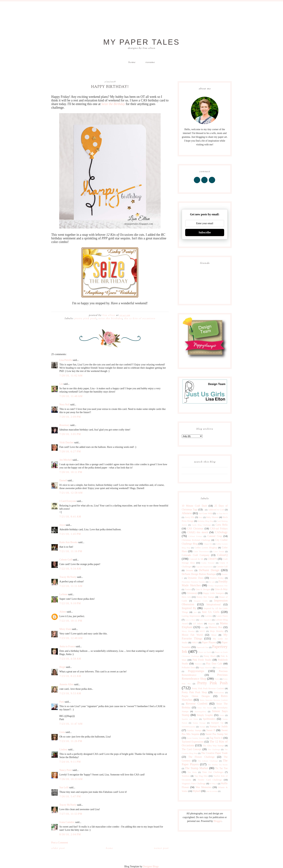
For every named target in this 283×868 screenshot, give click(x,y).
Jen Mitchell (66, 460)
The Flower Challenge (202, 757)
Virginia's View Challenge (194, 784)
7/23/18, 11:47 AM (71, 724)
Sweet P (211, 730)
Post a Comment (60, 843)
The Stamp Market (196, 768)
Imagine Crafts (201, 601)
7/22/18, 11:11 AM (71, 586)
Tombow (186, 776)
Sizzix (222, 715)
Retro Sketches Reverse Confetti (214, 700)
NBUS (195, 643)
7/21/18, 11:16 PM (71, 551)
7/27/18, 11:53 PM (71, 814)
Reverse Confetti (197, 704)
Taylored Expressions (193, 742)
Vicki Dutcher (67, 442)
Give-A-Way (221, 589)
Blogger (217, 821)
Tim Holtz (192, 772)
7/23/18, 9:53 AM (70, 693)
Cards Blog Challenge (201, 525)
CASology (221, 532)
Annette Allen (66, 684)
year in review (212, 791)
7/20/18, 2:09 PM (70, 417)
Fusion (188, 589)
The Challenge (214, 749)
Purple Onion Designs (196, 696)
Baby (201, 517)
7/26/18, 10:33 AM (71, 779)
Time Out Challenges (213, 772)
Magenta (212, 624)
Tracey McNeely (68, 577)
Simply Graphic (205, 715)
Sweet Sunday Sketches (196, 738)
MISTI (202, 631)
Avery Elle (190, 517)
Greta (62, 732)
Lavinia (208, 616)
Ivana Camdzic (67, 822)
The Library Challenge (208, 761)
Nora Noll (64, 405)
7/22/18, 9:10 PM (70, 603)
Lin (61, 384)
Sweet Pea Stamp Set (216, 734)
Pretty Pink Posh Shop (194, 692)
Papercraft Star (202, 647)
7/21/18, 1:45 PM (70, 534)
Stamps (202, 727)
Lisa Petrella (66, 360)
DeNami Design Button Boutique (199, 574)
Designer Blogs (151, 866)
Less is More (190, 620)
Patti (62, 702)
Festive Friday (217, 578)
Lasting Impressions (191, 616)
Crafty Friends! (208, 563)
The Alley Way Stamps (213, 746)
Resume (150, 62)
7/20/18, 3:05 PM (70, 434)
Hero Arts (186, 597)
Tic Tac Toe (221, 768)
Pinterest (198, 664)
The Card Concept (191, 749)
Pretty (217, 679)
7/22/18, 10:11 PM (71, 621)
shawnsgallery (201, 711)
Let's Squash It (205, 620)
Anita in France (67, 646)
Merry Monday (188, 631)
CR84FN (212, 559)
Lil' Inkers (198, 624)
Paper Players (209, 642)
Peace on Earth (205, 652)
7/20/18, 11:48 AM (71, 396)
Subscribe (205, 232)
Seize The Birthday (110, 319)
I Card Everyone (68, 501)
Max (203, 627)
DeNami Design (209, 570)
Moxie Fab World (192, 635)
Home (132, 62)
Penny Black (210, 656)
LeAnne (63, 594)
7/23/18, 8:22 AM (70, 676)
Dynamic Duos (196, 578)
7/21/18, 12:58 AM (71, 493)
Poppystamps (196, 671)
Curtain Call (222, 567)
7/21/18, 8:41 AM (70, 517)
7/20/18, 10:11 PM (71, 472)
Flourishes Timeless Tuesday (193, 582)
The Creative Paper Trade (214, 753)
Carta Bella (222, 525)
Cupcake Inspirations (204, 567)
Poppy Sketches (206, 667)
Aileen (63, 612)
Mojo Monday (217, 631)
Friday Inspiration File (218, 586)
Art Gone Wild (206, 513)
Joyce (62, 525)
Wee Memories (203, 787)
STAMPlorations (189, 727)
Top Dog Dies (201, 776)
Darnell (63, 480)
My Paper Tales (141, 42)
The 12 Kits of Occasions (140, 319)
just (195, 612)
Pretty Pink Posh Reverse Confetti (208, 688)
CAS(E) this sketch (198, 532)
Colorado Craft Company (196, 555)
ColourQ (222, 555)
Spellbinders (209, 719)
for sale (212, 582)
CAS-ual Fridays (219, 529)
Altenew (187, 513)
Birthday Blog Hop (205, 521)
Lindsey (63, 749)
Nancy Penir (66, 770)
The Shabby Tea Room (218, 765)
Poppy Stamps (222, 667)
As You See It (222, 513)
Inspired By (189, 608)
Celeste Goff (66, 560)
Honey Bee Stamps (206, 597)
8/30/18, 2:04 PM (70, 834)
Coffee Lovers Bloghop (206, 548)
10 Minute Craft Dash (194, 506)
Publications (219, 692)
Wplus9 (197, 791)
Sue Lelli (64, 787)
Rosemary (65, 425)
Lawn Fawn (222, 616)
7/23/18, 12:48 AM (71, 638)
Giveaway (192, 593)
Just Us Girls (211, 612)
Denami (190, 570)
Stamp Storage (199, 723)
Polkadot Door (189, 667)
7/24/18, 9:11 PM (70, 762)
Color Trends (219, 551)
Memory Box (215, 627)
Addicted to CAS (216, 510)
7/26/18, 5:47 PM (70, 796)
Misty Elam (65, 629)
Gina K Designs (203, 589)
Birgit (62, 667)
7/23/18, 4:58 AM (70, 659)
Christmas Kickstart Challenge (196, 540)
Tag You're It (216, 738)
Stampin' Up (217, 723)
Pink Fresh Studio (202, 660)
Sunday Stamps (194, 730)
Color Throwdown (201, 551)
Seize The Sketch (205, 708)
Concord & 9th (196, 559)
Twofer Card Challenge (210, 780)
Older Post (58, 848)
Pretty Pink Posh (85, 319)
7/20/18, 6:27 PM (70, 452)
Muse (214, 635)
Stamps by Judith (219, 727)
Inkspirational (214, 604)
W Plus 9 (214, 784)
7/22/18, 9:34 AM (70, 569)
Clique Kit (208, 544)
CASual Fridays (195, 536)
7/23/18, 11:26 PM (71, 741)
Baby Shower (213, 517)
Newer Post (161, 848)
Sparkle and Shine (190, 719)
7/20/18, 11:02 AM (71, 376)
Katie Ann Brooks (68, 542)
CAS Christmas (195, 529)
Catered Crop (215, 536)
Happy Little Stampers (214, 593)
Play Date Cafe (214, 664)
